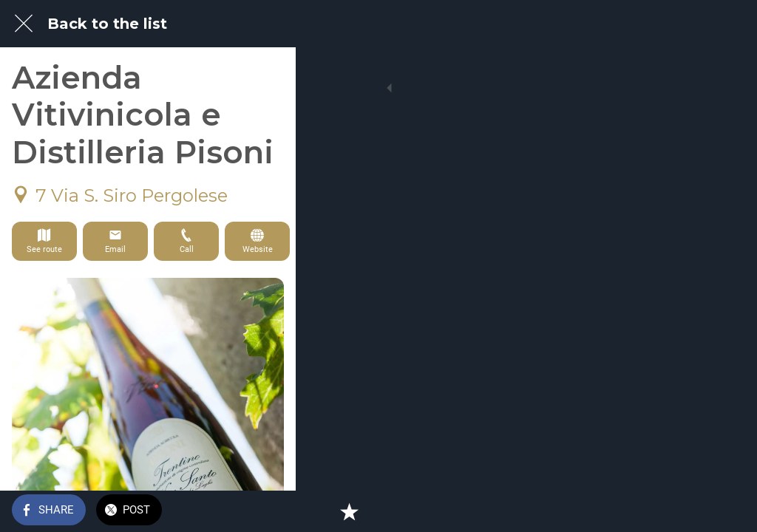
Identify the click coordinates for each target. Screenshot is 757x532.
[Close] (24, 24)
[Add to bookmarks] (727, 511)
